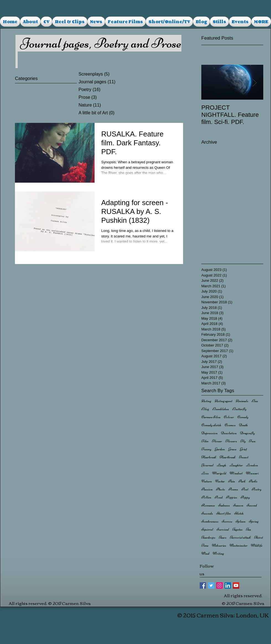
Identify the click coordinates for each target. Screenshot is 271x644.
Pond (219, 497)
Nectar (220, 481)
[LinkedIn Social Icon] (228, 585)
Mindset (236, 473)
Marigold (219, 473)
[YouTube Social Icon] (236, 585)
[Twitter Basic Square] (211, 585)
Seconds (207, 513)
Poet (245, 489)
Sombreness (210, 521)
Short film (224, 513)
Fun (252, 441)
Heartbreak (228, 457)
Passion (207, 489)
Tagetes (237, 529)
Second (252, 505)
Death (243, 425)
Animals (242, 401)
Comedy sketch (211, 425)
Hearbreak (209, 457)
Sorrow (227, 521)
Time (205, 545)
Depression (209, 433)
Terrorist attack (240, 537)
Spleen (241, 521)
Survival (223, 529)
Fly (243, 441)
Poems (233, 489)
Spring (254, 521)
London (252, 465)
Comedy (243, 417)
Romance (208, 505)
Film (205, 441)
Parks (253, 481)
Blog (205, 409)
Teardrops (208, 537)
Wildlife (257, 545)
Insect (244, 457)
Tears (223, 537)
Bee (255, 401)
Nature (207, 481)
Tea (248, 529)
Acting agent (223, 401)
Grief (243, 449)
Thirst (259, 537)
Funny (206, 449)
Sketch (239, 513)
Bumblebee (221, 409)
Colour (229, 417)
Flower (217, 441)
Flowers (231, 441)
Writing (218, 553)
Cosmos (230, 425)
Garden (220, 449)
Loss (205, 473)
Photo (221, 489)
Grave (232, 449)
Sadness (224, 505)
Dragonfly (247, 433)
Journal (207, 465)
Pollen (206, 497)
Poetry (256, 489)
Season (238, 505)
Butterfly (239, 409)
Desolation (229, 433)
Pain (232, 481)
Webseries (219, 545)
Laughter (236, 465)
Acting (206, 401)
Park (242, 481)
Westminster (239, 545)
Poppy (245, 497)
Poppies (232, 497)
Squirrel (207, 529)
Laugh (222, 465)
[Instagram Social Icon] (219, 585)
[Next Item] (254, 82)
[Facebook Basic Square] (203, 585)
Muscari (252, 473)
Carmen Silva (211, 417)
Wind (205, 553)
